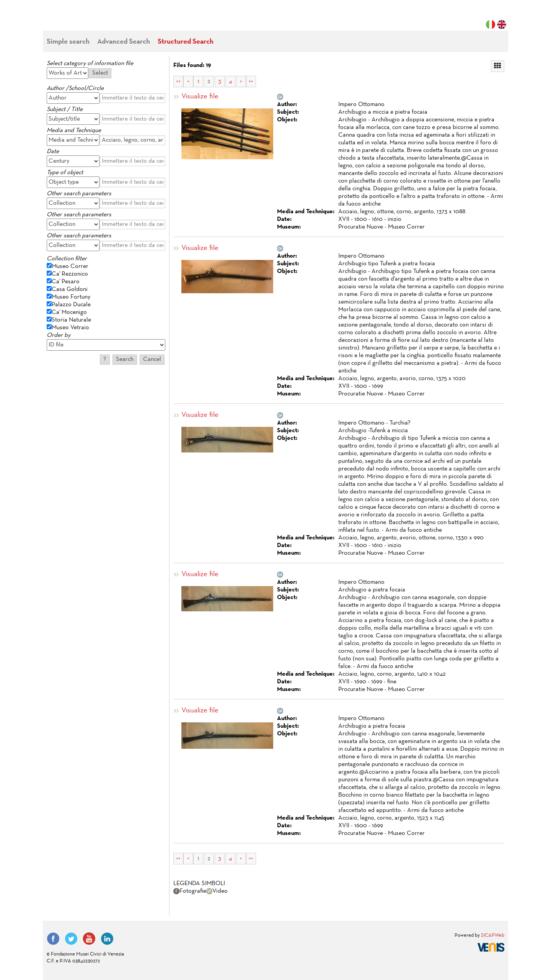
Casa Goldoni (70, 289)
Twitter (71, 939)
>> (251, 82)
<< (178, 82)
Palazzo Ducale (71, 305)
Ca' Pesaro (66, 282)
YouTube (89, 939)
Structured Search (186, 42)
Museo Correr (70, 266)
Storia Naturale (71, 320)
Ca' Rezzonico (70, 274)
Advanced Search (124, 42)
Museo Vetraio (70, 328)
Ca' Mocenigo (69, 312)
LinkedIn (107, 939)
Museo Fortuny (71, 297)
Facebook (53, 939)
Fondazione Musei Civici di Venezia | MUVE (78, 19)
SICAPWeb (493, 936)
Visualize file (200, 97)
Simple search (68, 42)
